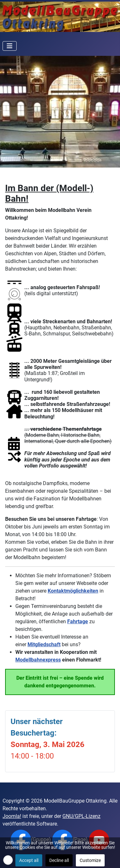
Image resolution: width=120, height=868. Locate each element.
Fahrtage (78, 621)
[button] (8, 860)
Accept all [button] (29, 860)
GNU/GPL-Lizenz (81, 816)
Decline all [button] (59, 860)
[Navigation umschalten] (10, 46)
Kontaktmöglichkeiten (73, 591)
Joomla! (12, 816)
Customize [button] (90, 860)
